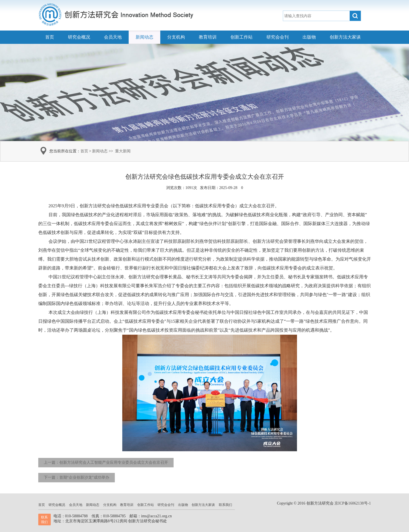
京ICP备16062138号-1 (353, 503)
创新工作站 (242, 37)
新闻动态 (144, 37)
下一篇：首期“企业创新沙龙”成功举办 (77, 477)
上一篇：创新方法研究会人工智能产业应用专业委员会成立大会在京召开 (106, 462)
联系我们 (225, 505)
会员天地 (113, 37)
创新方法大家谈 (345, 37)
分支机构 (176, 37)
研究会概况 (79, 37)
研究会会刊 (278, 37)
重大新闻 (123, 151)
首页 (50, 37)
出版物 (309, 37)
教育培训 (208, 37)
